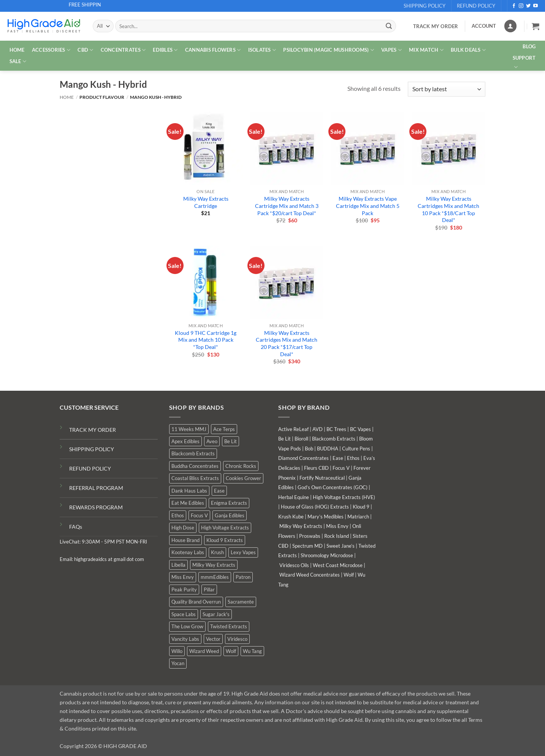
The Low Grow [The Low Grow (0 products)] (187, 626)
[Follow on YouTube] (535, 6)
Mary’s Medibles (326, 517)
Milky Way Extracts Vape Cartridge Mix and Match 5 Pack (368, 206)
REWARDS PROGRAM (96, 507)
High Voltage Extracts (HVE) (344, 497)
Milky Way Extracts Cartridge (206, 202)
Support (524, 63)
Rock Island (337, 536)
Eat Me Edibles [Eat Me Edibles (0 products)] (188, 503)
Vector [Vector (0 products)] (213, 639)
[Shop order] (447, 89)
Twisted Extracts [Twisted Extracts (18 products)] (229, 626)
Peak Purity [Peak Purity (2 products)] (184, 590)
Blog (529, 46)
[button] (535, 26)
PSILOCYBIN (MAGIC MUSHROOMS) (329, 50)
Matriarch (358, 517)
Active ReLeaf (293, 429)
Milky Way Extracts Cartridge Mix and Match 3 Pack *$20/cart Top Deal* (287, 206)
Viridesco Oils (294, 565)
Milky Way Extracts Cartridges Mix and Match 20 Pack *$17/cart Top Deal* (287, 343)
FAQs (76, 527)
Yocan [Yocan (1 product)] (178, 663)
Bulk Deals (468, 50)
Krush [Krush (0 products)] (217, 552)
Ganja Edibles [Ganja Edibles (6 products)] (230, 515)
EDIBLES (165, 50)
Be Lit (284, 439)
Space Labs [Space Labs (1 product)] (184, 614)
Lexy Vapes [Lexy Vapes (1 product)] (243, 552)
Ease (338, 458)
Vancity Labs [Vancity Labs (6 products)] (185, 639)
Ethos (353, 458)
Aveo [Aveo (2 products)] (212, 441)
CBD (85, 50)
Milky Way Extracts (301, 526)
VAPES (391, 50)
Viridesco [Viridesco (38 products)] (237, 639)
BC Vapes (360, 429)
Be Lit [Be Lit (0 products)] (231, 441)
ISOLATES (262, 50)
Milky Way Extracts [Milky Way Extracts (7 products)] (214, 565)
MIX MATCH (426, 50)
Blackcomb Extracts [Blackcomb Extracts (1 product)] (193, 453)
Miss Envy (337, 526)
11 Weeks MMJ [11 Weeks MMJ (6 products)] (189, 429)
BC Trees (336, 429)
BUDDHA (328, 449)
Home (67, 97)
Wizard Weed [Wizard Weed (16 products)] (204, 651)
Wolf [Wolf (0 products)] (231, 651)
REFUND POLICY (90, 468)
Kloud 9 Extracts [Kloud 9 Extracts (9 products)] (225, 540)
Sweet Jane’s (341, 546)
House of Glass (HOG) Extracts (315, 507)
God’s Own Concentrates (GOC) (333, 487)
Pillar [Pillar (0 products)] (209, 590)
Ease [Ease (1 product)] (219, 491)
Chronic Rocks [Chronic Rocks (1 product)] (241, 466)
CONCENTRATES (123, 50)
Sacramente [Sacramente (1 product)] (241, 602)
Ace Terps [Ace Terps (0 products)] (224, 429)
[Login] (510, 26)
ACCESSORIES (51, 50)
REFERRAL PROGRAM (96, 488)
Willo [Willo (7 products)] (177, 651)
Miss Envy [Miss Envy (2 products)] (183, 577)
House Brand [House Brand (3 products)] (185, 540)
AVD (318, 429)
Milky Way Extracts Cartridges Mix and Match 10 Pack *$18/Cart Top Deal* (448, 209)
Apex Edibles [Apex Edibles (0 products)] (185, 441)
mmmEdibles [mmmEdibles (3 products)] (215, 577)
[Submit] (389, 26)
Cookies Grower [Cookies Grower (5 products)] (243, 478)
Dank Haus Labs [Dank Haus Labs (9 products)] (189, 491)
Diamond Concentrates (303, 458)
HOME (17, 50)
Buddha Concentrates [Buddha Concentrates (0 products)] (195, 466)
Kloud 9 (361, 507)
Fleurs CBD (316, 468)
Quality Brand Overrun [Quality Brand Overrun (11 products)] (196, 602)
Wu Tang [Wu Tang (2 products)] (252, 651)
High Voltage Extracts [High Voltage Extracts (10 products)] (225, 528)
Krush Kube (291, 517)
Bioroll (301, 439)
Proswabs (310, 536)
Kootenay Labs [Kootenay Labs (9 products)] (188, 552)
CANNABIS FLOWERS (213, 50)
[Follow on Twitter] (528, 6)
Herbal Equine (294, 497)
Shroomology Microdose (327, 555)
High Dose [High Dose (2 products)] (183, 528)
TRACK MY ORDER (93, 430)
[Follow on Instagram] (521, 6)
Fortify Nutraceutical (322, 478)
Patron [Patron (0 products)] (243, 577)
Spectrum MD (307, 546)
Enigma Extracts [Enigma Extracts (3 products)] (229, 503)
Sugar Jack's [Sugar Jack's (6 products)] (216, 614)
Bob (309, 449)
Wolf (349, 575)
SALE (18, 61)
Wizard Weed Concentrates (310, 575)
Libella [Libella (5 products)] (178, 565)
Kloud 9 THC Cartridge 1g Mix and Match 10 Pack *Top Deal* (206, 340)
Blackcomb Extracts (334, 439)
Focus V (341, 468)
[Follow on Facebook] (514, 6)
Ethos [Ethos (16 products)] (178, 515)
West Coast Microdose (338, 565)
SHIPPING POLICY (92, 449)
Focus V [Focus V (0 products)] (199, 515)
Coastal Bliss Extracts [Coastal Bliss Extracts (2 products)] (195, 478)
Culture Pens (356, 449)
